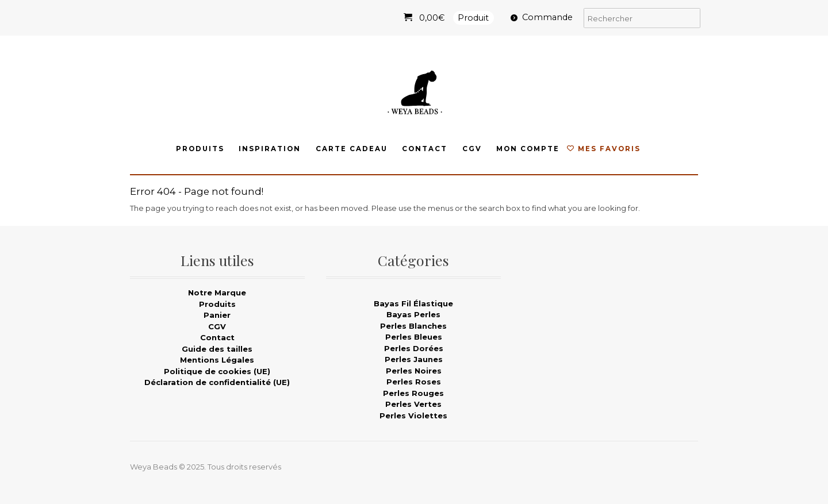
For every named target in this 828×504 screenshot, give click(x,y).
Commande (547, 17)
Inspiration (270, 149)
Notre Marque (217, 293)
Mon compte (528, 149)
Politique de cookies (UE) (217, 371)
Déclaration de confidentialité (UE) (217, 382)
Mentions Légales (217, 360)
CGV (472, 149)
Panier (217, 315)
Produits (200, 149)
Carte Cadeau (352, 149)
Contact (425, 149)
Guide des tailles (217, 349)
